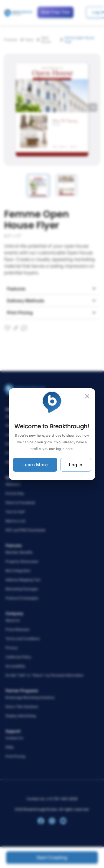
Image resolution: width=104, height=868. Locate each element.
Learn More (35, 465)
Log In (76, 465)
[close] (87, 396)
